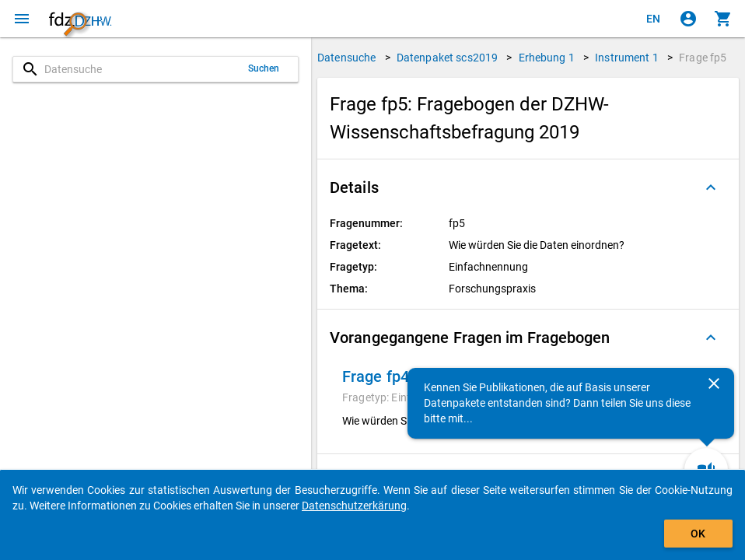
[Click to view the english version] (653, 19)
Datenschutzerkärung (354, 506)
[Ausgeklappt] (711, 187)
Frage (703, 58)
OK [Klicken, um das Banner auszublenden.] (698, 534)
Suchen (264, 68)
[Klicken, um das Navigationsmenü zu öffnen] (22, 19)
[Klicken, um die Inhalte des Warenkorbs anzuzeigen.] (723, 19)
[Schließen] (714, 383)
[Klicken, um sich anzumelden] (688, 19)
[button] (528, 187)
